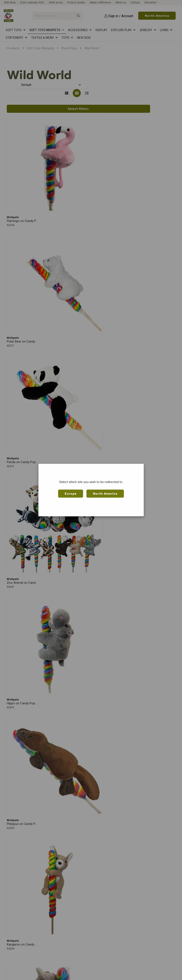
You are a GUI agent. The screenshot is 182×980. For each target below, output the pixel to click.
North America (105, 493)
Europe (71, 493)
